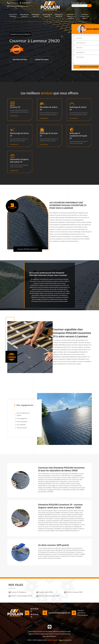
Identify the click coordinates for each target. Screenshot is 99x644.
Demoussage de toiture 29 (47, 15)
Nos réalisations (20, 59)
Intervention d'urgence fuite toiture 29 (85, 16)
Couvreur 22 (41, 631)
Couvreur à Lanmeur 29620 (73, 592)
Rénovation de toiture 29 (24, 15)
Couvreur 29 (15, 107)
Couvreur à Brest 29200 (44, 592)
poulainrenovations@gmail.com (18, 6)
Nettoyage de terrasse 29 (59, 15)
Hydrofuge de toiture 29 (36, 15)
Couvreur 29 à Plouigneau (13, 15)
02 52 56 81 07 (13, 3)
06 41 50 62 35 (25, 3)
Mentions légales (52, 640)
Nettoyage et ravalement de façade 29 (71, 16)
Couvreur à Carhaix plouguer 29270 (20, 596)
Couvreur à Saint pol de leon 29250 (48, 596)
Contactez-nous (42, 59)
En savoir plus (14, 116)
